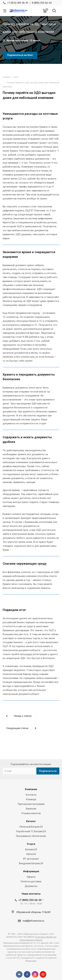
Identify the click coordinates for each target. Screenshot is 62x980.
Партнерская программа (31, 804)
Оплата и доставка (31, 881)
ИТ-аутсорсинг (31, 859)
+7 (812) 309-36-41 (18, 3)
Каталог (31, 821)
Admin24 (31, 854)
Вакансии (31, 809)
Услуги (31, 844)
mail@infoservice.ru (33, 921)
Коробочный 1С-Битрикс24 (31, 831)
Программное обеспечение (31, 836)
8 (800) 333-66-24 (42, 3)
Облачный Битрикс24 (31, 827)
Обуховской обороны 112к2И (33, 912)
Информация (31, 871)
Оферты (31, 877)
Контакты (31, 795)
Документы (31, 886)
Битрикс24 (31, 849)
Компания (31, 789)
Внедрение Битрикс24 (31, 863)
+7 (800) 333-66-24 (30, 900)
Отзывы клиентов (31, 813)
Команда (31, 799)
